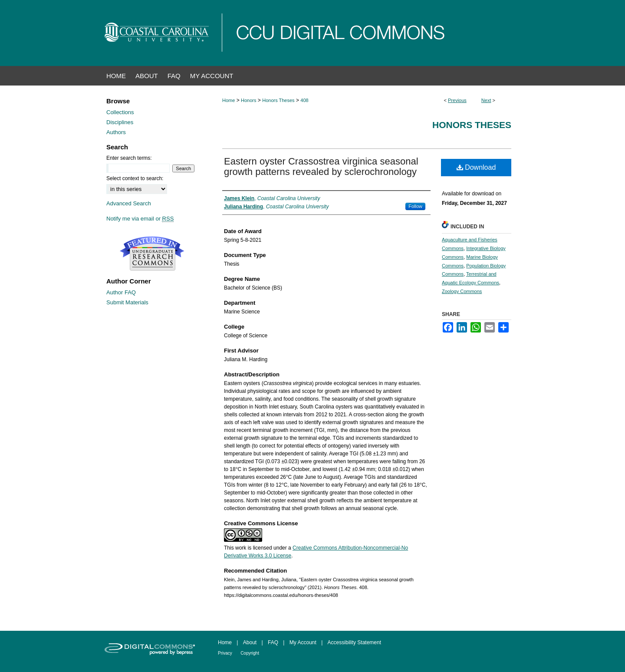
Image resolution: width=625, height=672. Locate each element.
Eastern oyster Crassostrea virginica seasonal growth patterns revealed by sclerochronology (321, 166)
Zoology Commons (462, 291)
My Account (303, 642)
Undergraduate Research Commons (152, 254)
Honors (248, 100)
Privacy (225, 653)
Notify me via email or (140, 219)
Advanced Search (129, 203)
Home (229, 100)
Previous (457, 100)
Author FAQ (121, 292)
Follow (415, 206)
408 (304, 100)
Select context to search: (135, 178)
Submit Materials (127, 302)
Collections (120, 112)
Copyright (250, 653)
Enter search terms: (129, 158)
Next (486, 100)
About (250, 642)
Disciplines (120, 122)
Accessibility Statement (354, 642)
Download (476, 167)
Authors (116, 132)
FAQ (273, 642)
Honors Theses (278, 100)
